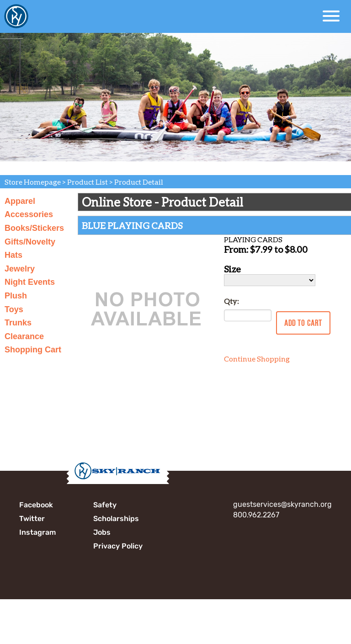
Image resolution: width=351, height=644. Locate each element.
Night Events (30, 282)
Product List (88, 182)
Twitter (32, 519)
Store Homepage (33, 182)
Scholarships (116, 519)
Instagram (37, 532)
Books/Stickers (34, 228)
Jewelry (20, 269)
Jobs (102, 532)
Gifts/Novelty (30, 242)
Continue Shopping (257, 359)
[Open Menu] (331, 16)
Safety (105, 505)
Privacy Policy (118, 546)
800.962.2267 (256, 515)
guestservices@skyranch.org (282, 504)
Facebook (36, 505)
